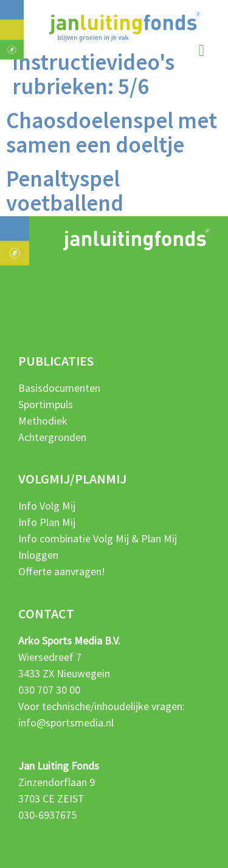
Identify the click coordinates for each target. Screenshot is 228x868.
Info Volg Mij (47, 506)
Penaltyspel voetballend (65, 191)
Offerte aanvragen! (62, 571)
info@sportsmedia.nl (66, 723)
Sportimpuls (46, 404)
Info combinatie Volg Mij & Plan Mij (98, 538)
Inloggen (38, 555)
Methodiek (43, 421)
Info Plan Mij (47, 522)
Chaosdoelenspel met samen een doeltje (112, 132)
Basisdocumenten (59, 388)
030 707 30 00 (49, 690)
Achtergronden (52, 437)
